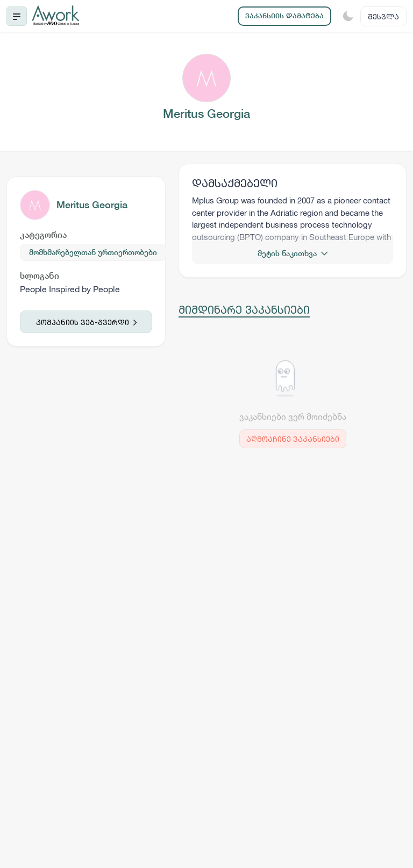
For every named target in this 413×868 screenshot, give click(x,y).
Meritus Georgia (92, 205)
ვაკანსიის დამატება (284, 16)
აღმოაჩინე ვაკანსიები (293, 439)
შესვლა (383, 16)
